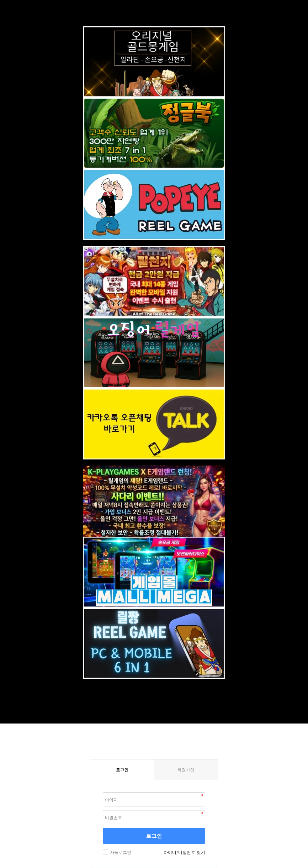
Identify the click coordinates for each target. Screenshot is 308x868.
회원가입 (186, 770)
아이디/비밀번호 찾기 (184, 852)
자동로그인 (120, 852)
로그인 (154, 836)
